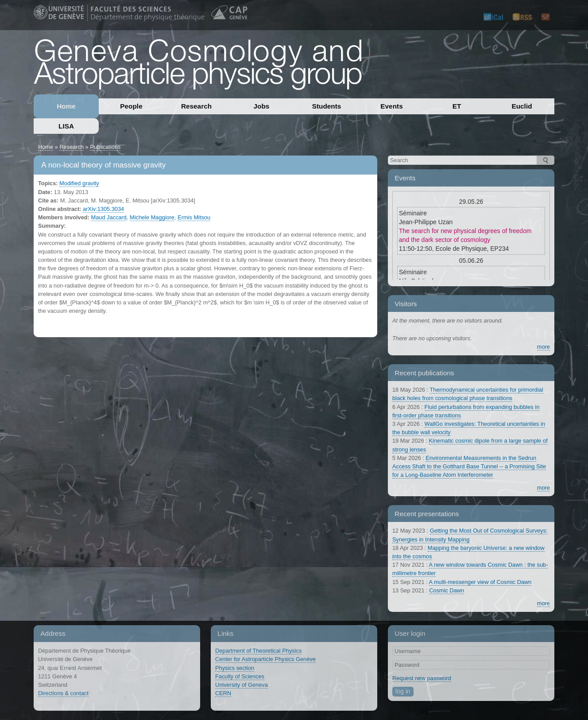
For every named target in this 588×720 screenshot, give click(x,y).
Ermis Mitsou (194, 217)
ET (457, 106)
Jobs (262, 106)
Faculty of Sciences (240, 676)
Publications (105, 147)
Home (66, 106)
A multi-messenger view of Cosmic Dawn (480, 582)
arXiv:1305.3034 (103, 209)
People (131, 106)
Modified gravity (79, 183)
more (544, 347)
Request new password (422, 678)
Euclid (522, 106)
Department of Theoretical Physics (258, 651)
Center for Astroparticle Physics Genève (265, 659)
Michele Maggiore (152, 217)
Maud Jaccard (108, 217)
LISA (66, 126)
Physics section (235, 668)
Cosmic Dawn (447, 590)
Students (327, 106)
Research (196, 106)
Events (391, 106)
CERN (223, 693)
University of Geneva (242, 685)
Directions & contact (63, 693)
